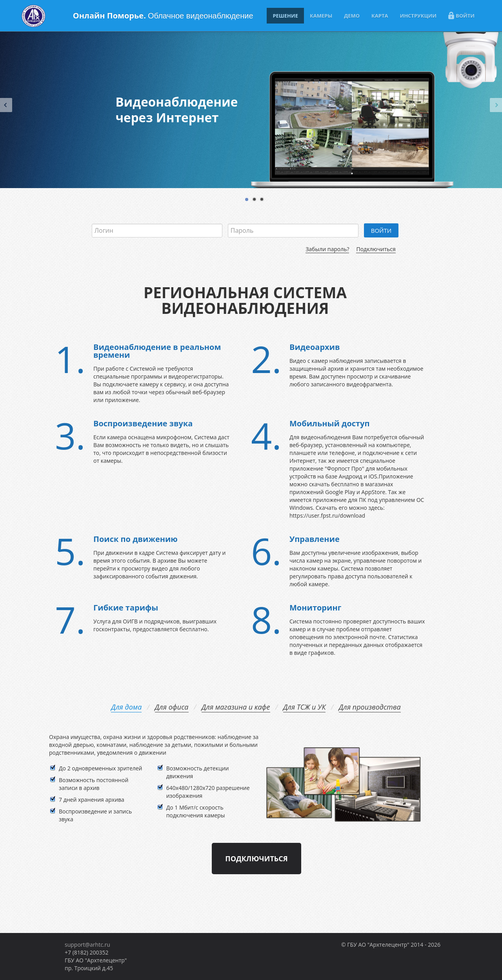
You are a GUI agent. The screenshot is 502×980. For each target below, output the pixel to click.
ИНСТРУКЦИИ (418, 16)
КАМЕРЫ (321, 16)
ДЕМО (352, 16)
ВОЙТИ (461, 15)
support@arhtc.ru (87, 945)
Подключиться (376, 249)
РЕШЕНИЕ (285, 16)
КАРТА (380, 16)
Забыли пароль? (327, 249)
